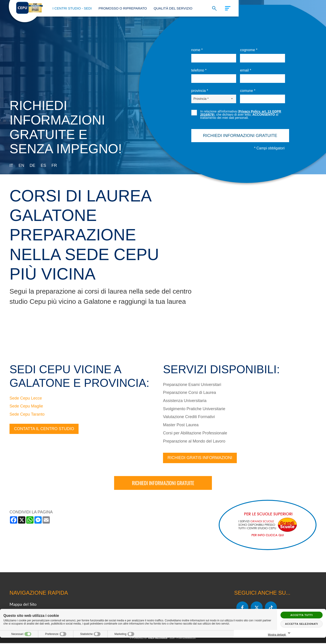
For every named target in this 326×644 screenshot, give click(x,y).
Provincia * (200, 91)
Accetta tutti (302, 615)
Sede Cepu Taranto (27, 415)
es (43, 165)
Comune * (248, 91)
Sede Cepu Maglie (26, 407)
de (32, 165)
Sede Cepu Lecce (26, 399)
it (11, 165)
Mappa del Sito (23, 605)
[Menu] (226, 8)
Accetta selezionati (301, 624)
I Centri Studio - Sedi (72, 8)
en (21, 165)
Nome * (197, 50)
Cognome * (249, 50)
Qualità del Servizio (173, 8)
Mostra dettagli (302, 633)
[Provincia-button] (214, 99)
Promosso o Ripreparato (123, 8)
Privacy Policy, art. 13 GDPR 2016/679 (241, 113)
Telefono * (199, 70)
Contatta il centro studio (44, 429)
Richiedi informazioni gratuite (163, 484)
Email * (246, 70)
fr (54, 165)
